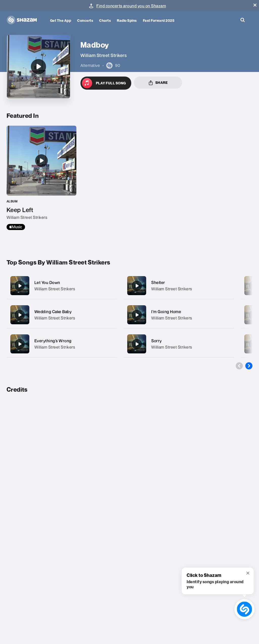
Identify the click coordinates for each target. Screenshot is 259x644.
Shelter (158, 282)
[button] (255, 5)
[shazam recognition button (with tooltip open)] (244, 609)
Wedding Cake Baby (53, 312)
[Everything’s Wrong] (62, 344)
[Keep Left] (41, 178)
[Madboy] (38, 67)
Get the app (61, 20)
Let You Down (47, 282)
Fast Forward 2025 (159, 20)
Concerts (85, 20)
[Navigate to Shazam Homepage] (24, 20)
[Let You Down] (62, 286)
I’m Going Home (166, 312)
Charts (105, 20)
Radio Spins (127, 20)
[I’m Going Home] (179, 315)
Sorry (157, 341)
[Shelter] (179, 286)
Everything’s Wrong (53, 341)
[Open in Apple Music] (106, 83)
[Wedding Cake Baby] (62, 315)
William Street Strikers (55, 289)
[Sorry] (179, 344)
